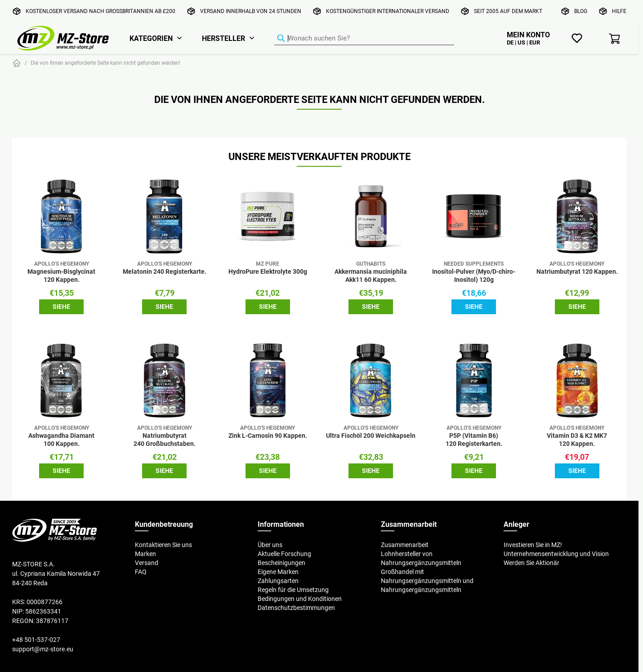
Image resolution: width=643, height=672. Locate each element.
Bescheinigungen (281, 563)
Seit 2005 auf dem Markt (508, 11)
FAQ (141, 572)
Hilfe (619, 11)
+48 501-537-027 (36, 640)
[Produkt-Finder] (364, 39)
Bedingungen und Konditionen (300, 599)
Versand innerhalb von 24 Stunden (251, 11)
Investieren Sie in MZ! (533, 545)
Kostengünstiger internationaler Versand (388, 11)
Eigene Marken (278, 572)
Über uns (270, 545)
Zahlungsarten (278, 581)
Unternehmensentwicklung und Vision (556, 554)
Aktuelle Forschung (284, 554)
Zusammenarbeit (405, 545)
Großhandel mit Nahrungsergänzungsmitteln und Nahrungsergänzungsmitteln (427, 581)
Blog (581, 11)
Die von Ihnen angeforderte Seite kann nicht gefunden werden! (105, 63)
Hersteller (223, 38)
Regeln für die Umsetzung (293, 590)
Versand (147, 563)
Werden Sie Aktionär (531, 563)
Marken (145, 554)
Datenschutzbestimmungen (296, 608)
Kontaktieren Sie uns (163, 545)
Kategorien (151, 38)
